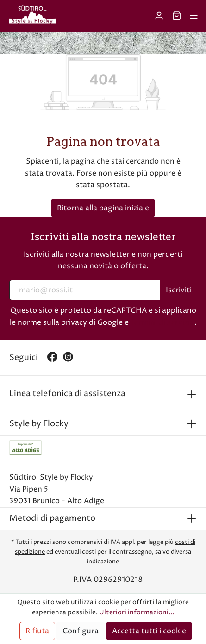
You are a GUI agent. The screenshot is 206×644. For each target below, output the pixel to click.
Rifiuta (37, 631)
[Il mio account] (159, 16)
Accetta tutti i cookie (149, 631)
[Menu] (194, 16)
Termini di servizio (162, 322)
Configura (81, 631)
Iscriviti (179, 290)
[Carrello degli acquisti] (177, 16)
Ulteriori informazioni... (137, 612)
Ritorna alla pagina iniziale (103, 208)
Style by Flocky (39, 424)
